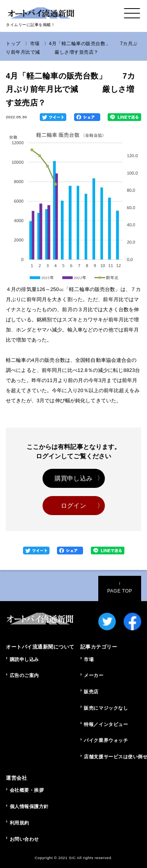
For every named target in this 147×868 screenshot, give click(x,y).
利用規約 (19, 823)
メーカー (94, 675)
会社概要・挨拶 (27, 790)
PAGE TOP (120, 587)
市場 (35, 44)
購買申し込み (73, 478)
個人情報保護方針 (29, 807)
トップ (13, 44)
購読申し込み (24, 659)
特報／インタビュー (106, 724)
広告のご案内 (24, 675)
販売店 (91, 692)
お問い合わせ (24, 839)
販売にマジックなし (106, 708)
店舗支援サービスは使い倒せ (112, 757)
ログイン (73, 506)
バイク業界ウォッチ (106, 740)
